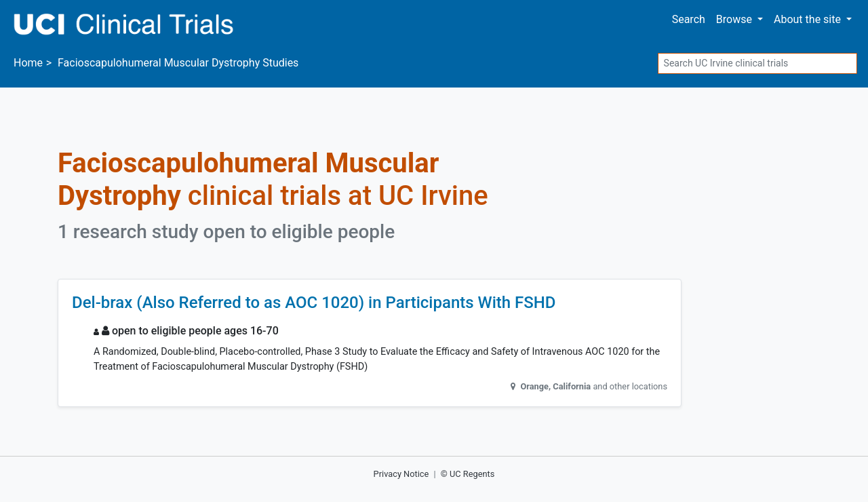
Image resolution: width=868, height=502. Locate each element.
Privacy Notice (401, 474)
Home (28, 63)
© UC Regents (468, 474)
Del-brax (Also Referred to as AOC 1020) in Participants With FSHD (314, 303)
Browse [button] (735, 19)
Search (689, 19)
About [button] (809, 19)
